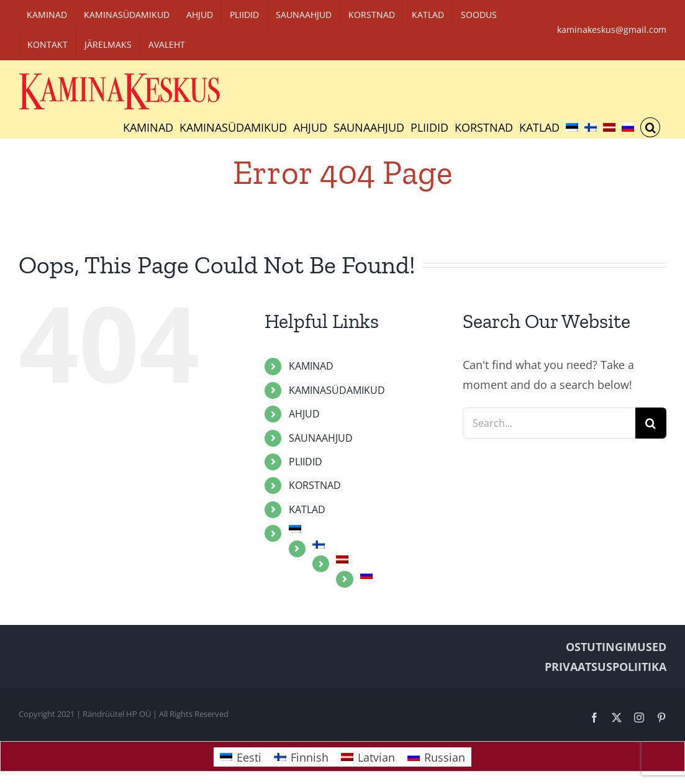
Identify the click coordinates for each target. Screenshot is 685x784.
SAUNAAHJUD (321, 438)
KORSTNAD (315, 485)
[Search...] (549, 423)
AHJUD (304, 414)
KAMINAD (311, 366)
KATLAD (307, 509)
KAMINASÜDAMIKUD (337, 390)
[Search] (651, 423)
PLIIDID (306, 462)
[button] (650, 127)
